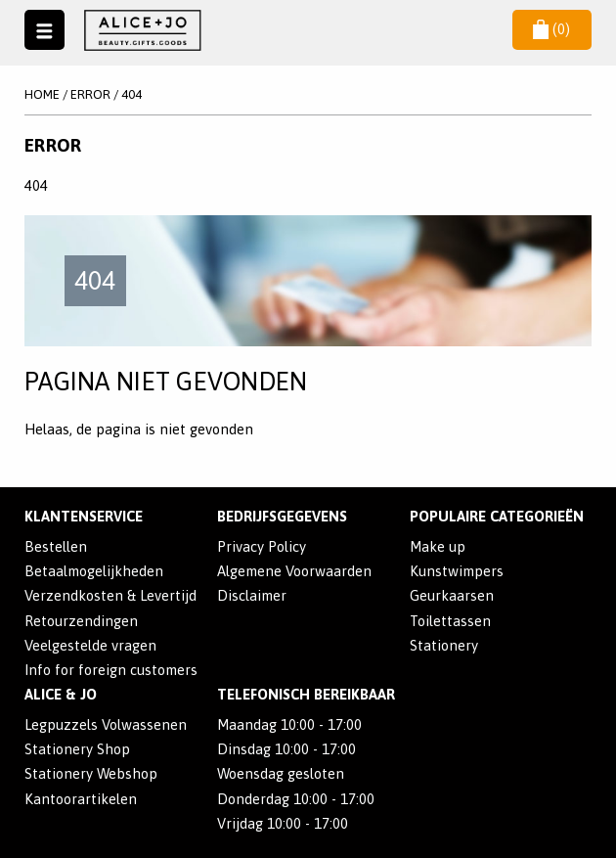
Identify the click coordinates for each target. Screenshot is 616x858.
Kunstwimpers (457, 571)
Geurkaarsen (452, 595)
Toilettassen (450, 621)
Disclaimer (252, 595)
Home (42, 94)
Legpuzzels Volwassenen (106, 724)
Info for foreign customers (111, 670)
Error (90, 94)
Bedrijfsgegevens (282, 516)
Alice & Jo (61, 694)
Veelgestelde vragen (90, 645)
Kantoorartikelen (81, 799)
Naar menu (44, 29)
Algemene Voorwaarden (294, 571)
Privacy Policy (262, 546)
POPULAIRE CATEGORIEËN (497, 516)
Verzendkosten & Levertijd (110, 595)
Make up (438, 546)
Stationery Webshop (91, 773)
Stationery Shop (77, 749)
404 (132, 94)
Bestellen (56, 546)
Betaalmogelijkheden (94, 571)
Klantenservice (84, 516)
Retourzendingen (81, 621)
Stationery (444, 645)
